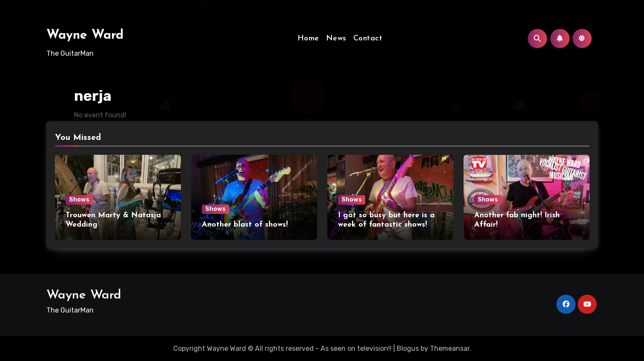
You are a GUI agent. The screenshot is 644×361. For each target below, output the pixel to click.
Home (308, 38)
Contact (368, 38)
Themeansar (450, 348)
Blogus (408, 348)
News (336, 38)
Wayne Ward (85, 36)
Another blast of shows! (245, 225)
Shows (79, 200)
